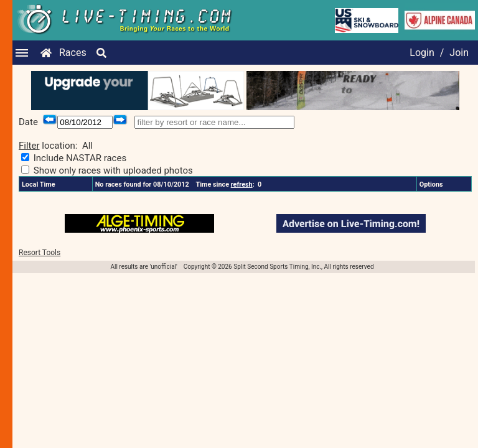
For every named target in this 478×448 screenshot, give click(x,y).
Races (73, 53)
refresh (242, 184)
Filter (29, 146)
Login (422, 53)
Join (459, 53)
